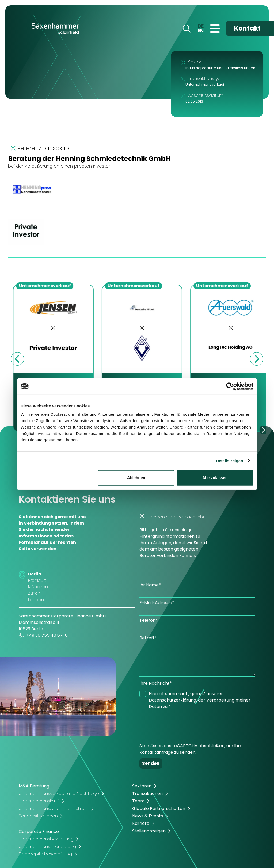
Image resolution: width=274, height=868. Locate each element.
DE (201, 26)
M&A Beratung (34, 786)
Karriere (141, 823)
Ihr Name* (150, 585)
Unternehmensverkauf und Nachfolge (59, 793)
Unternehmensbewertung (46, 839)
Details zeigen (229, 460)
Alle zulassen (215, 478)
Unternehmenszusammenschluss (54, 808)
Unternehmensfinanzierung (47, 846)
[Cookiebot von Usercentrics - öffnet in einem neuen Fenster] (230, 386)
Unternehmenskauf (39, 801)
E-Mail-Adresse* (157, 603)
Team (138, 801)
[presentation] (180, 724)
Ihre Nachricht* (156, 683)
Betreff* (148, 638)
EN (201, 31)
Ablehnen (136, 478)
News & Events (148, 816)
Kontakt (247, 28)
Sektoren (142, 786)
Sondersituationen (38, 816)
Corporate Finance (39, 831)
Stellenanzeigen (149, 831)
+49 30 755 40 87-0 (43, 635)
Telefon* (149, 620)
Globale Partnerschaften (159, 808)
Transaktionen (147, 793)
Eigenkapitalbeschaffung (45, 854)
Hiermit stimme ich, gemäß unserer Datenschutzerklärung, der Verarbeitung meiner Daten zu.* (200, 700)
